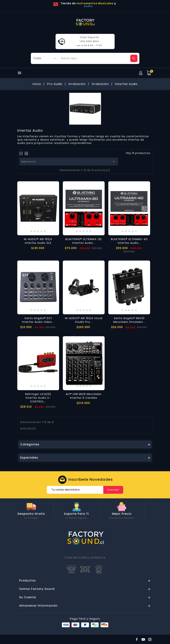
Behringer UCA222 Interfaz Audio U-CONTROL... (38, 398)
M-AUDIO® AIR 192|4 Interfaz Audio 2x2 (38, 241)
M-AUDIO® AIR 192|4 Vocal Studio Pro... (84, 320)
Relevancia (69, 162)
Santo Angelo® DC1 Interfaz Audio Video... (38, 320)
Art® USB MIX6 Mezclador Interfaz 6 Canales (84, 396)
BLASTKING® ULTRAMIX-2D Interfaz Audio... (84, 241)
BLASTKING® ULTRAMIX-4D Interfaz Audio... (129, 241)
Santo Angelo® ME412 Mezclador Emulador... (129, 320)
